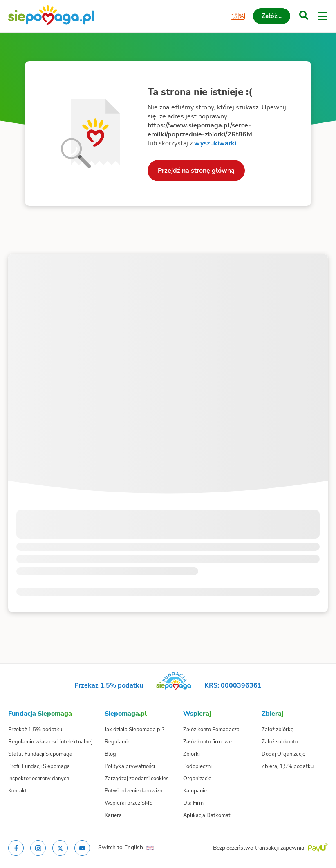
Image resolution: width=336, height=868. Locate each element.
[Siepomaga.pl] (51, 16)
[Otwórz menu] (323, 16)
